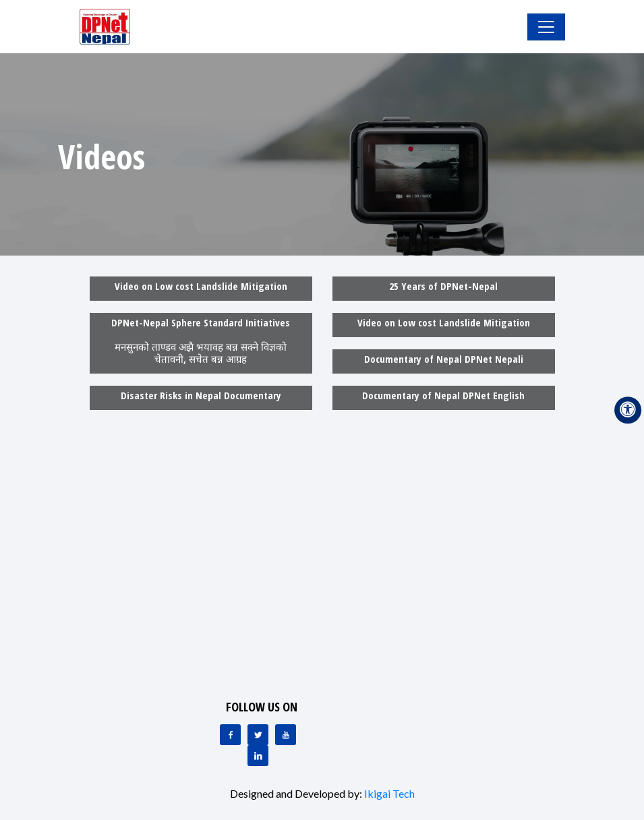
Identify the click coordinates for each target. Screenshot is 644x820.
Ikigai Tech (389, 793)
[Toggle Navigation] (546, 27)
